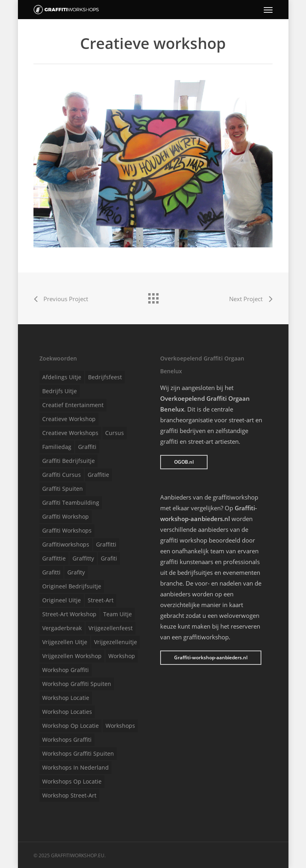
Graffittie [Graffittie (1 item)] (54, 558)
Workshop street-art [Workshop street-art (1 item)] (69, 795)
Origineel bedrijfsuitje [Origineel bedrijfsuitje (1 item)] (72, 586)
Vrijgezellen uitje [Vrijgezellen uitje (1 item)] (65, 642)
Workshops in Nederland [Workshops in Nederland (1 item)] (76, 767)
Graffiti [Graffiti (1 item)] (87, 447)
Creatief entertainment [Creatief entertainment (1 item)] (73, 405)
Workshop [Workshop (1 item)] (122, 656)
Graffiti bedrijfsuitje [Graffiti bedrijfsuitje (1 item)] (69, 461)
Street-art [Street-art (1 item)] (101, 600)
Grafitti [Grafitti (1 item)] (51, 572)
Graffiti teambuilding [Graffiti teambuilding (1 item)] (71, 503)
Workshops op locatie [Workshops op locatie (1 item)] (72, 781)
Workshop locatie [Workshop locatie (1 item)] (66, 698)
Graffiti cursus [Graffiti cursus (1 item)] (62, 475)
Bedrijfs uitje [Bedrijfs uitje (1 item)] (60, 391)
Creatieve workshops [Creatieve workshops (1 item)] (70, 433)
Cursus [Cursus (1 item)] (115, 433)
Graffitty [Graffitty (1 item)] (83, 558)
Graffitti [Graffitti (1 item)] (106, 544)
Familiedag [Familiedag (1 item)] (57, 447)
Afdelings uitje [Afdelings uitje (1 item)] (62, 377)
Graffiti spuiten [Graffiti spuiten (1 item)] (63, 489)
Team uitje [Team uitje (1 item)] (118, 614)
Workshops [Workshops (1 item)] (120, 726)
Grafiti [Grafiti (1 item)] (109, 558)
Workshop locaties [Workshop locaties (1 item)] (67, 712)
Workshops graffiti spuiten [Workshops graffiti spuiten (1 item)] (78, 753)
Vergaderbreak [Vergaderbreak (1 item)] (62, 628)
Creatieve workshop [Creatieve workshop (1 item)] (69, 419)
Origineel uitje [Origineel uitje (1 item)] (62, 600)
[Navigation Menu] (268, 10)
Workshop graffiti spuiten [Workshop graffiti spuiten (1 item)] (77, 684)
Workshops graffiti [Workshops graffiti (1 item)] (67, 740)
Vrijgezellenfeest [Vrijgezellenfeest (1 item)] (111, 628)
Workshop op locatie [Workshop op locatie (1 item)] (71, 726)
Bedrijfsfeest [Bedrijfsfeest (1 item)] (105, 377)
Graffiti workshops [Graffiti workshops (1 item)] (67, 530)
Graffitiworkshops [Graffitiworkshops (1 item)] (66, 544)
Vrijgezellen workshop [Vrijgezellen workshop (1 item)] (72, 656)
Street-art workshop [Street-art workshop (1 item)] (69, 614)
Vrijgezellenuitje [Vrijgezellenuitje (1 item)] (116, 642)
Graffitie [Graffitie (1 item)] (98, 475)
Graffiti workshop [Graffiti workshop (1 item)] (66, 516)
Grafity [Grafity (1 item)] (76, 572)
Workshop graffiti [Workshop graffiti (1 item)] (66, 670)
